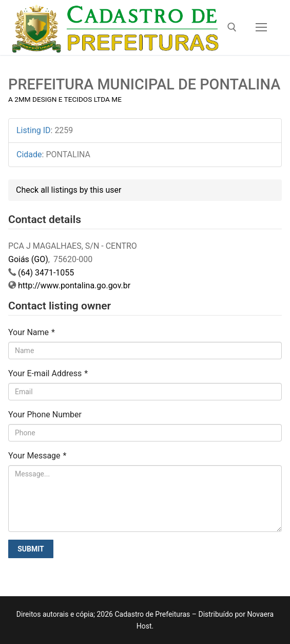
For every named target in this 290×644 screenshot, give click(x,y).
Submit (31, 549)
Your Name (32, 332)
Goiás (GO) (28, 259)
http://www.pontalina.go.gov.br (74, 286)
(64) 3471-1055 (46, 273)
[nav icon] (261, 28)
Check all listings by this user (69, 190)
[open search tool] (232, 27)
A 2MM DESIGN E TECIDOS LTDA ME (65, 99)
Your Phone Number (45, 415)
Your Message (37, 456)
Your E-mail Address (48, 373)
